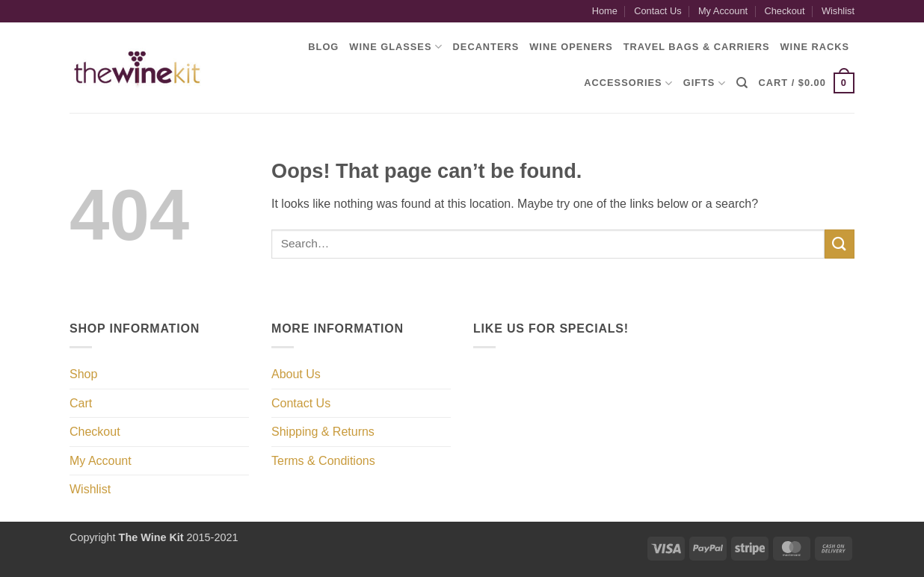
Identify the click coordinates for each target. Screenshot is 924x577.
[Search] (742, 83)
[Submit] (840, 244)
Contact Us (657, 11)
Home (605, 11)
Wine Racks (815, 47)
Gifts (705, 83)
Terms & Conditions (323, 461)
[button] (807, 83)
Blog (323, 47)
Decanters (486, 47)
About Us (296, 374)
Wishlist (838, 11)
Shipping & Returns (323, 432)
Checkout (784, 11)
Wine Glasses (395, 47)
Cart (81, 403)
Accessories (628, 83)
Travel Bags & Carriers (697, 47)
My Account (723, 11)
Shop (83, 374)
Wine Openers (571, 47)
